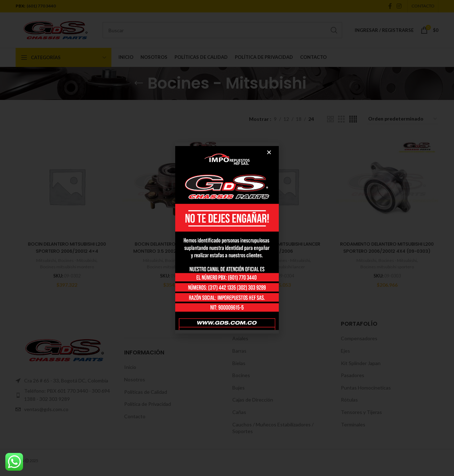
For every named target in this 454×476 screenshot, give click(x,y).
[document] (227, 238)
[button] (269, 152)
